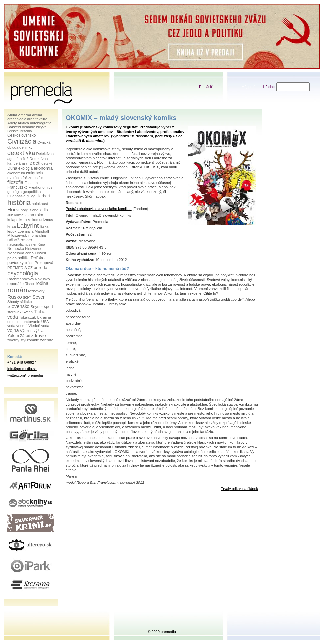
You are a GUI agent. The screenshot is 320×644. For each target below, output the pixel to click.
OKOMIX (152, 167)
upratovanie (30, 322)
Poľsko (38, 258)
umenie (13, 322)
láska (44, 226)
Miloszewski (17, 235)
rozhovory (36, 291)
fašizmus (30, 178)
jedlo (44, 210)
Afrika (12, 115)
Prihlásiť (206, 87)
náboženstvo (20, 240)
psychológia (23, 273)
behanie (29, 127)
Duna (12, 168)
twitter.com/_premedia (25, 375)
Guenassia (16, 196)
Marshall (42, 231)
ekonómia (43, 168)
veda (11, 326)
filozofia (15, 182)
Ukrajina (44, 317)
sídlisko (26, 302)
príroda (41, 268)
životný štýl (17, 340)
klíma (19, 215)
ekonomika (16, 173)
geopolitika (32, 192)
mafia (29, 231)
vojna (13, 330)
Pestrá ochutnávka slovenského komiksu (99, 209)
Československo (22, 135)
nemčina (38, 244)
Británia (26, 131)
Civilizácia (22, 141)
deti (37, 163)
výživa (39, 331)
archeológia (17, 119)
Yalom (13, 335)
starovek (14, 312)
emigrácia (34, 173)
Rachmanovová (21, 279)
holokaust (40, 204)
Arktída (23, 123)
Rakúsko (42, 279)
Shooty (13, 302)
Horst (13, 210)
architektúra (37, 119)
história (19, 202)
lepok (12, 231)
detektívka (21, 153)
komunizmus (43, 220)
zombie (33, 340)
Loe (20, 231)
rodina (42, 283)
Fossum (31, 183)
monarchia (37, 235)
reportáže (15, 284)
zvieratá (47, 340)
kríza (11, 226)
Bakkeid (14, 127)
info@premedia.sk (22, 369)
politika (24, 258)
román (17, 290)
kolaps (13, 220)
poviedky (15, 263)
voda (45, 326)
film (42, 178)
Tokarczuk (27, 317)
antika (37, 115)
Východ (26, 330)
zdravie (39, 335)
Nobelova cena (21, 253)
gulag (31, 196)
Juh (10, 215)
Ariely (12, 123)
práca (29, 263)
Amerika (25, 115)
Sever (38, 297)
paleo (12, 258)
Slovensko (18, 306)
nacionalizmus (19, 244)
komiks (25, 220)
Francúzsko (17, 187)
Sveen (27, 312)
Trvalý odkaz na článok (240, 489)
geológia (14, 192)
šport (49, 307)
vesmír (22, 326)
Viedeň (34, 326)
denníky (26, 147)
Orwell (40, 253)
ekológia (26, 168)
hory (24, 210)
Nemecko (16, 249)
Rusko (15, 297)
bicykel (42, 127)
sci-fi (27, 297)
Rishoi (30, 284)
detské (47, 163)
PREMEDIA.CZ (20, 268)
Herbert (43, 196)
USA (45, 322)
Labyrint (28, 226)
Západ (25, 336)
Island (34, 210)
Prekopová (44, 263)
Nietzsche (33, 249)
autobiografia (41, 123)
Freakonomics (40, 187)
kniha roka (34, 215)
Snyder (37, 307)
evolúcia (14, 178)
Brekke (13, 131)
